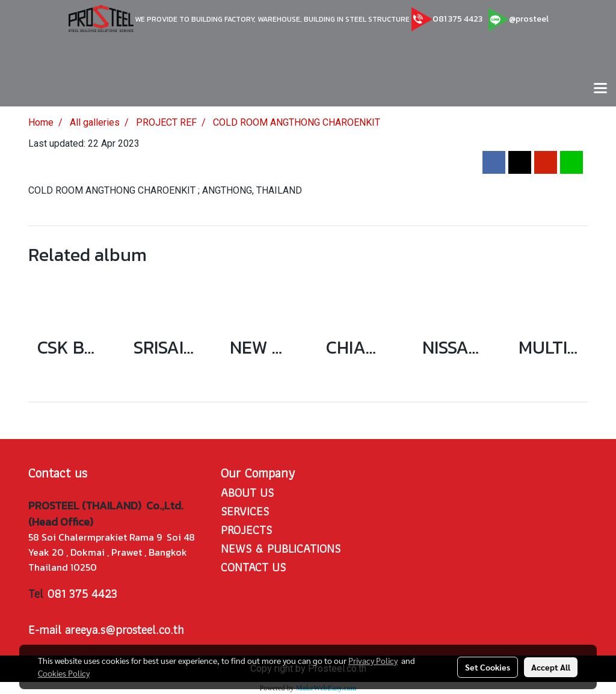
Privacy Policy (373, 660)
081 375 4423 (457, 19)
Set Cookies (488, 667)
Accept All (551, 667)
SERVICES (245, 511)
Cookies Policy (64, 673)
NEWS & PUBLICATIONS (281, 548)
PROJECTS (246, 530)
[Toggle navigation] (600, 89)
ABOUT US (247, 493)
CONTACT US (253, 567)
